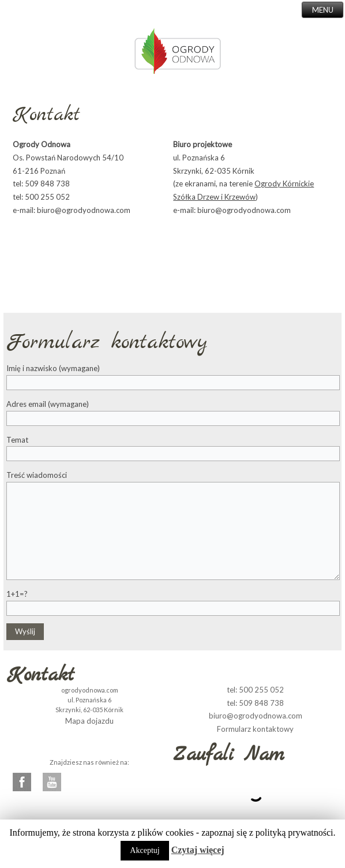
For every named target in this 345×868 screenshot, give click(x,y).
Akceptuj (145, 850)
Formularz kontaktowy (255, 729)
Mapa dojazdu (89, 721)
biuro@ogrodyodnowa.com (256, 716)
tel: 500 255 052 (255, 690)
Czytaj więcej (198, 850)
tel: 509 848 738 (255, 703)
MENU (323, 10)
